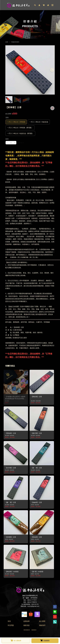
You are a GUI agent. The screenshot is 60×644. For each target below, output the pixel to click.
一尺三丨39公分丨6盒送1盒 (39, 122)
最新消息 (27, 625)
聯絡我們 (42, 625)
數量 (7, 139)
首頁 (9, 621)
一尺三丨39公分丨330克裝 (16, 122)
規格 (7, 118)
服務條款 (34, 630)
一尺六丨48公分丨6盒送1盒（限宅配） (20, 133)
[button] (35, 5)
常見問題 (11, 625)
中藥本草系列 (15, 42)
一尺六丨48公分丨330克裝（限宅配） (20, 128)
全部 (7, 42)
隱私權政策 (27, 630)
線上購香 (42, 621)
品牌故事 (27, 621)
